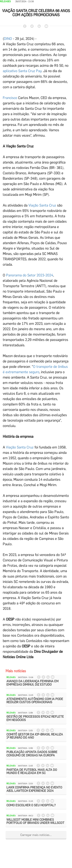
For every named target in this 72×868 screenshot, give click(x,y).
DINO (8, 39)
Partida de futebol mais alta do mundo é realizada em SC (32, 772)
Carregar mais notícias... (36, 835)
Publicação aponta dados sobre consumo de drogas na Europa (32, 754)
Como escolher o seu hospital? (31, 805)
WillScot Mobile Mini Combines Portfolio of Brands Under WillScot (35, 821)
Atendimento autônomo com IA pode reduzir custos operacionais (35, 701)
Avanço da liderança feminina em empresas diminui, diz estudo (32, 683)
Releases (5, 1)
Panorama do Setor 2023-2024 (30, 275)
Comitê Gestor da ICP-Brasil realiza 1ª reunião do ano (35, 736)
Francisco (10, 98)
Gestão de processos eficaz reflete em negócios (35, 718)
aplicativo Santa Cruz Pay (22, 71)
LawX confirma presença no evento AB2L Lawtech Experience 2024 (34, 789)
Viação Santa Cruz (42, 205)
